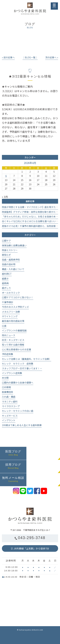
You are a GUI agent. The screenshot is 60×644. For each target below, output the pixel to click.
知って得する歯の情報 (13, 345)
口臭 (4, 326)
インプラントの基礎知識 (14, 330)
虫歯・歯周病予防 (11, 260)
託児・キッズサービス (13, 340)
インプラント (9, 420)
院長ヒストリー (10, 250)
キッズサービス (10, 416)
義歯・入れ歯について (13, 269)
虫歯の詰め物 (9, 264)
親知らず (6, 255)
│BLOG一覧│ (30, 57)
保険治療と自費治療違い (14, 245)
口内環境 (6, 387)
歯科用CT (7, 274)
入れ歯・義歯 (9, 397)
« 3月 (5, 197)
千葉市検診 (8, 302)
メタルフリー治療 (11, 312)
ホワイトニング (10, 316)
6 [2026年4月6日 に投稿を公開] (6, 176)
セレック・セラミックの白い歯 (18, 411)
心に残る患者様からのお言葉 (16, 349)
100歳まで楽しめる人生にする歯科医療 (22, 425)
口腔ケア (6, 241)
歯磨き (5, 279)
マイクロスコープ (11, 406)
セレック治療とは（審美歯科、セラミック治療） (27, 359)
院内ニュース (9, 335)
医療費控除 (8, 392)
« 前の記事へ (8, 57)
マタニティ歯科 (10, 401)
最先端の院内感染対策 (13, 321)
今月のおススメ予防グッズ (15, 307)
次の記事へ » (52, 57)
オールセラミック (11, 293)
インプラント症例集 (12, 373)
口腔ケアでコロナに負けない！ (18, 297)
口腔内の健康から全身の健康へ (18, 383)
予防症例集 (8, 354)
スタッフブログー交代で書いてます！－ (22, 368)
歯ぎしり (6, 288)
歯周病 (5, 283)
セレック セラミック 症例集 (18, 364)
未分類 (5, 378)
